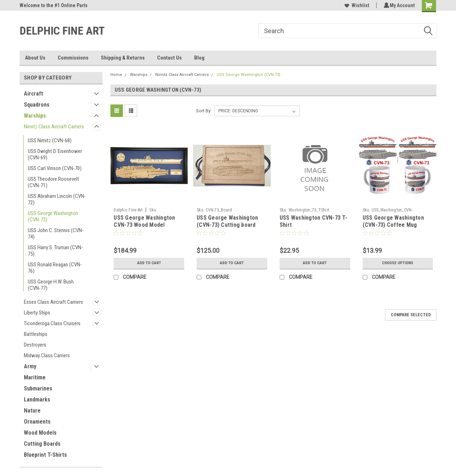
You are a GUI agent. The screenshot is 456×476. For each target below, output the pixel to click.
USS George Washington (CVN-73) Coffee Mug (393, 221)
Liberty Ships (37, 313)
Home (116, 75)
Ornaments (37, 422)
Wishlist (356, 5)
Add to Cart (149, 263)
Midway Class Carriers (47, 355)
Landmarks (37, 400)
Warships (35, 116)
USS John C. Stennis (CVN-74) (56, 234)
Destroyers (35, 345)
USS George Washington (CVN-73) (53, 216)
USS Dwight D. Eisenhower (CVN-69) (55, 154)
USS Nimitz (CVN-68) (50, 140)
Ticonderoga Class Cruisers (52, 323)
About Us (35, 58)
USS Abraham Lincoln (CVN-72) (57, 199)
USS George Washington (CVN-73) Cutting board (227, 221)
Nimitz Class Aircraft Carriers (54, 127)
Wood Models (40, 433)
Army (30, 366)
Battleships (36, 334)
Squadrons (37, 105)
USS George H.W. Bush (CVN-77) (51, 285)
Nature (32, 411)
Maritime (35, 377)
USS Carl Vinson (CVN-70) (55, 168)
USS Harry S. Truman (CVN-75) (55, 251)
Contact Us (169, 58)
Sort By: (204, 111)
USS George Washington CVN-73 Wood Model (144, 221)
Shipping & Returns (123, 58)
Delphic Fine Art (128, 210)
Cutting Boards (42, 444)
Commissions (73, 58)
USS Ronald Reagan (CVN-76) (55, 268)
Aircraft (33, 94)
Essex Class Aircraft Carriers (53, 302)
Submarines (38, 388)
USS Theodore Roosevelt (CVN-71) (53, 182)
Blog (199, 58)
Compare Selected (411, 315)
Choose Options (398, 263)
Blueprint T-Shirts (45, 455)
